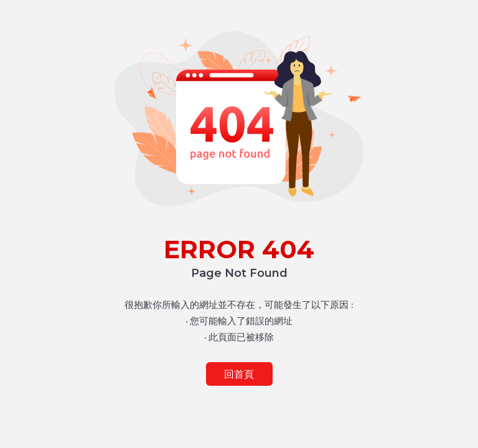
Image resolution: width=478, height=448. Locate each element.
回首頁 (239, 374)
